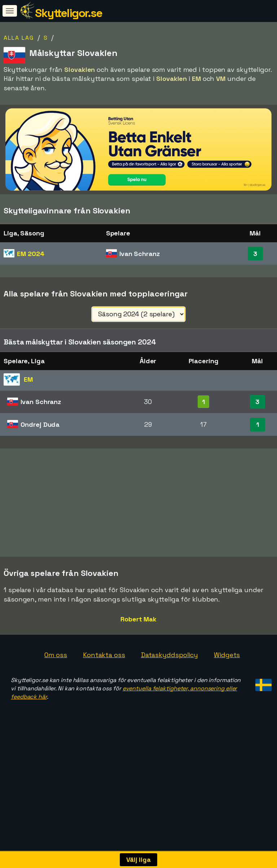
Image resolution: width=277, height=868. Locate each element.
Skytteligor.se (69, 13)
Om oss (56, 708)
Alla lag (19, 38)
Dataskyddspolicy (170, 708)
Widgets (227, 708)
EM (30, 254)
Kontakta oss (104, 708)
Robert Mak (138, 672)
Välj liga (138, 860)
